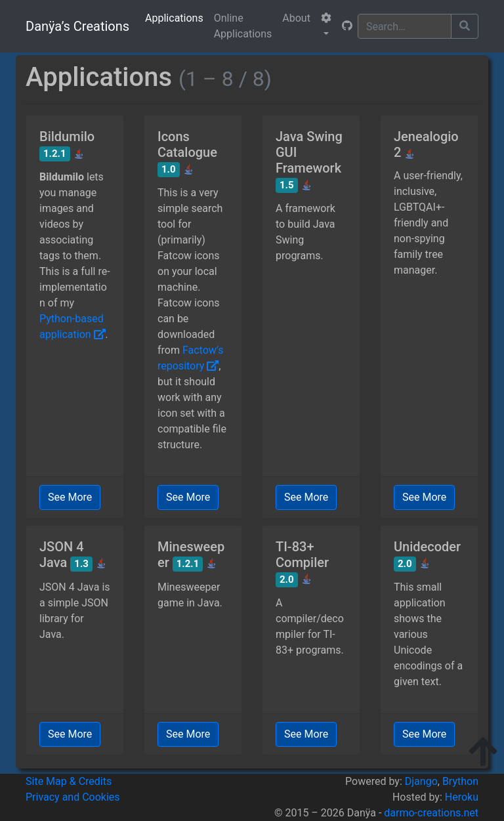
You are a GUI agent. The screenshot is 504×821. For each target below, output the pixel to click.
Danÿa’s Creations (77, 26)
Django (421, 781)
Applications (174, 18)
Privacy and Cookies (73, 797)
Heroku (462, 797)
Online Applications (243, 26)
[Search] (405, 26)
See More (70, 497)
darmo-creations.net (431, 813)
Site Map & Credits (69, 781)
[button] (326, 26)
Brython (460, 781)
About (296, 18)
